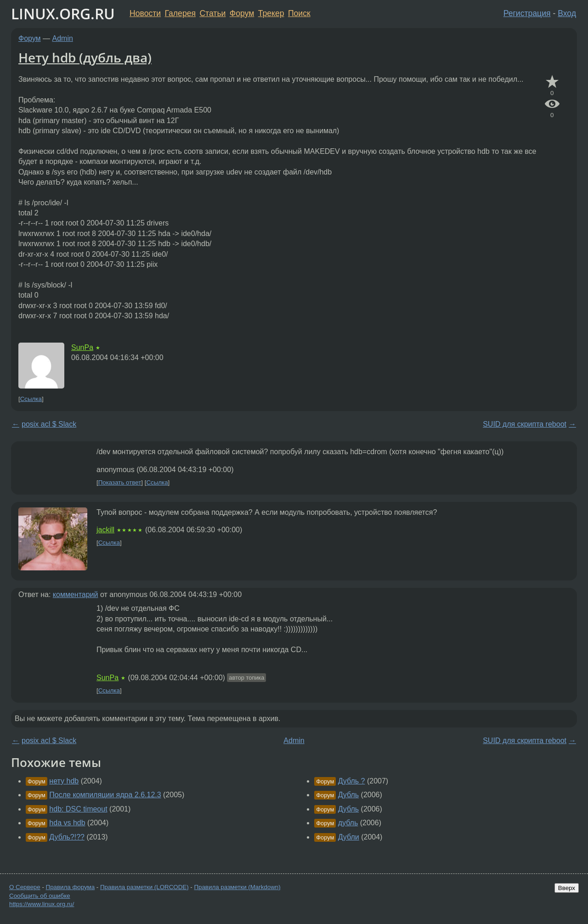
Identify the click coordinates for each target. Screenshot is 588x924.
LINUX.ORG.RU (63, 14)
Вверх (567, 888)
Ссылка (31, 399)
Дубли (349, 837)
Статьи (212, 13)
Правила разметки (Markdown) (237, 887)
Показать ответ (120, 482)
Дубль (348, 795)
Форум (242, 13)
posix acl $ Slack (49, 424)
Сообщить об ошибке (40, 896)
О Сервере (25, 887)
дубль (348, 823)
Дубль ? (352, 781)
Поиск (299, 13)
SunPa (82, 347)
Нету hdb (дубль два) (85, 57)
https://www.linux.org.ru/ (42, 904)
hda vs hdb (67, 823)
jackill (105, 530)
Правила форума (71, 887)
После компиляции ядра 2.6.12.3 (105, 795)
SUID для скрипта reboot (525, 424)
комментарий (76, 594)
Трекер (271, 13)
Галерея (180, 13)
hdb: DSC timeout (78, 809)
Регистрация (527, 13)
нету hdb (64, 781)
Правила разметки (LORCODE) (144, 887)
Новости (145, 13)
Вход (567, 13)
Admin (63, 38)
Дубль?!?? (67, 837)
